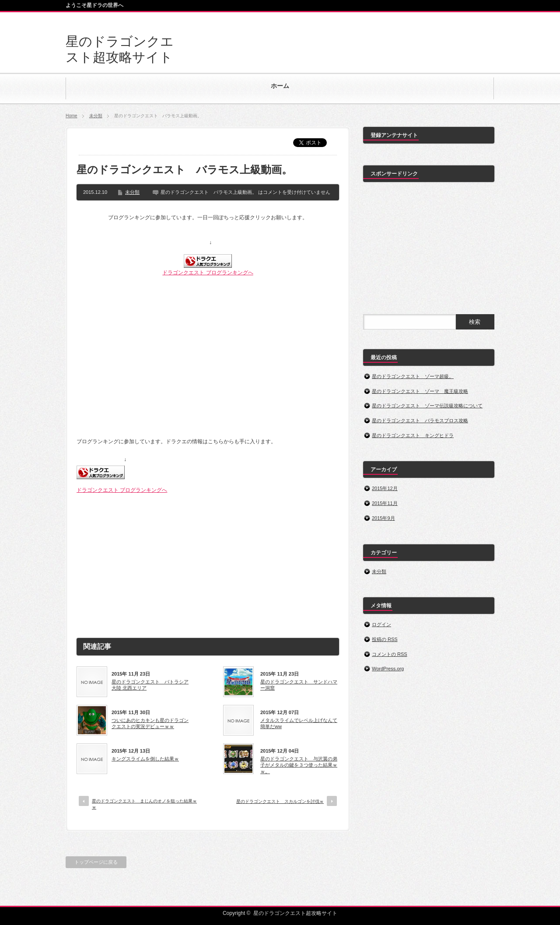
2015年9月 (383, 518)
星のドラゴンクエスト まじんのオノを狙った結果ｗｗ (144, 804)
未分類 (96, 116)
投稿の (385, 639)
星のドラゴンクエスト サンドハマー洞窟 (299, 685)
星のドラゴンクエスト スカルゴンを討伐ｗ (280, 801)
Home (72, 116)
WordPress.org (388, 669)
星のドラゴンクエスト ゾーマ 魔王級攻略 (420, 391)
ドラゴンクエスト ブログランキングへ (208, 273)
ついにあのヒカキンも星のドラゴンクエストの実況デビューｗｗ (150, 723)
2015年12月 (385, 488)
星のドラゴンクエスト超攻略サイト (295, 913)
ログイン (381, 624)
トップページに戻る (96, 862)
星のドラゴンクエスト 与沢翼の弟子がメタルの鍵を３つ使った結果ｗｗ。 (299, 765)
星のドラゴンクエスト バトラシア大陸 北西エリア (150, 685)
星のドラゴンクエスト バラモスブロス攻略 (420, 420)
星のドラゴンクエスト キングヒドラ (413, 435)
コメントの (390, 654)
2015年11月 (385, 503)
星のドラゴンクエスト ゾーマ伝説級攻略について (427, 406)
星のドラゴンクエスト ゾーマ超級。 (413, 376)
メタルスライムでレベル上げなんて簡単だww (299, 723)
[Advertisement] (208, 562)
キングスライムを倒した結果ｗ (145, 759)
